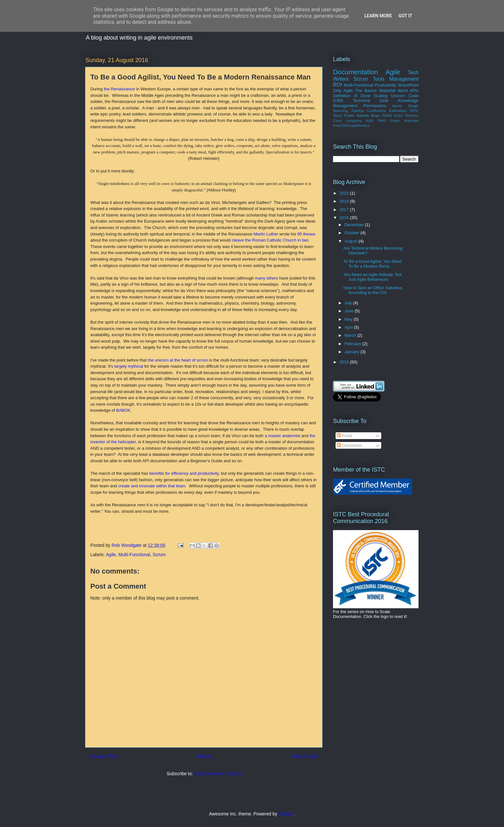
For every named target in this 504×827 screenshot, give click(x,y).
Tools (379, 79)
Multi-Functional (134, 555)
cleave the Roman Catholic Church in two (270, 240)
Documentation (355, 72)
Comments (349, 445)
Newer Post (104, 756)
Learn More (378, 16)
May (349, 319)
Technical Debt (370, 101)
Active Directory (406, 116)
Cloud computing (347, 121)
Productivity (386, 85)
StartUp (357, 110)
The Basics (366, 91)
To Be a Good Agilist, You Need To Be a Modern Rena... (372, 264)
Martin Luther (266, 234)
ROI (337, 85)
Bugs (376, 115)
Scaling (381, 96)
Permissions (375, 106)
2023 (345, 193)
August (352, 241)
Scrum (159, 555)
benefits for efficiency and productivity (184, 473)
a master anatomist (282, 436)
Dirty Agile (343, 91)
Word (403, 91)
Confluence (377, 110)
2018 (345, 201)
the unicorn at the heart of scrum (178, 360)
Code (414, 96)
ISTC (414, 110)
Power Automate (405, 121)
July (349, 303)
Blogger (286, 814)
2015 (345, 362)
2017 (345, 210)
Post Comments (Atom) (217, 774)
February (354, 344)
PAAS (382, 121)
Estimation (398, 110)
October (353, 233)
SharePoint (408, 85)
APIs (414, 91)
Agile (111, 555)
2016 (345, 218)
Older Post (305, 756)
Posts (345, 436)
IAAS (370, 121)
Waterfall (387, 91)
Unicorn (398, 96)
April (349, 327)
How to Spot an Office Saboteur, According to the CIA (373, 290)
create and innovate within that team (152, 486)
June (350, 311)
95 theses (306, 234)
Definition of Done (352, 96)
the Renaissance (119, 89)
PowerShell (342, 126)
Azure (397, 106)
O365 (338, 101)
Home (205, 756)
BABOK (123, 410)
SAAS (387, 115)
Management (404, 79)
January (353, 352)
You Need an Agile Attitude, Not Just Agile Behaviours (372, 277)
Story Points (344, 115)
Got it (405, 16)
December (355, 225)
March (351, 335)
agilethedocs (360, 126)
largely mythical (129, 366)
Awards (363, 115)
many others (266, 278)
